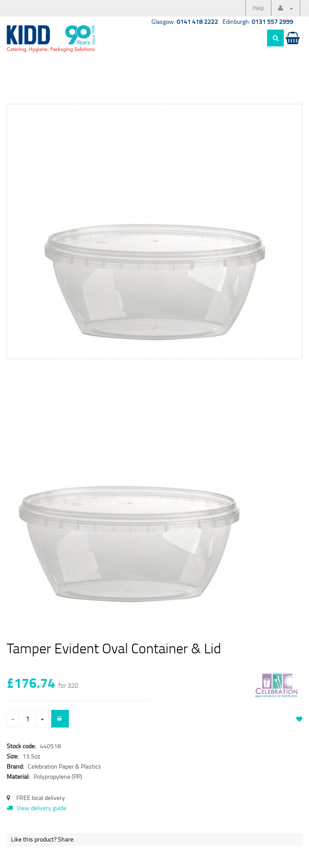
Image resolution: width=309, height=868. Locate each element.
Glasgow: (185, 21)
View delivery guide (36, 808)
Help (258, 8)
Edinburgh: (258, 21)
